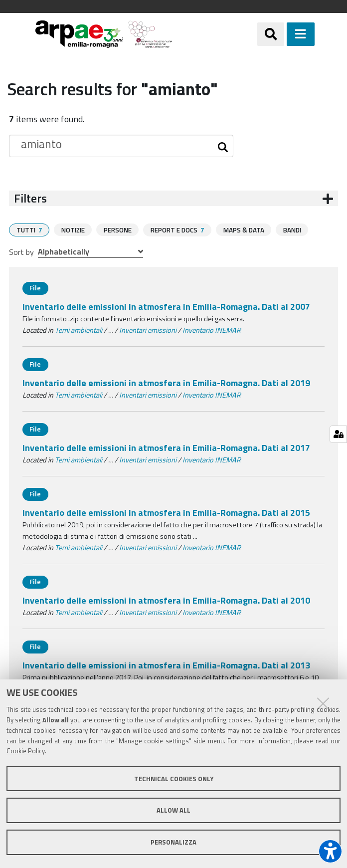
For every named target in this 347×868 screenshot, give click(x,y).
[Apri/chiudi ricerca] (271, 34)
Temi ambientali (79, 330)
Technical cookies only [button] (174, 779)
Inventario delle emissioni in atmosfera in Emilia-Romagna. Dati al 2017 (166, 447)
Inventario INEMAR (212, 330)
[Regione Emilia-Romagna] (214, 34)
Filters (30, 198)
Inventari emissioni (148, 330)
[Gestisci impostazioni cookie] (338, 434)
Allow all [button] (173, 810)
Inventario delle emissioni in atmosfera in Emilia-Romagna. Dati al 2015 (166, 512)
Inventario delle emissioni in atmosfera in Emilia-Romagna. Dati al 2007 (166, 306)
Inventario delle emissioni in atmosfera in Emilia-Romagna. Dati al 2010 (166, 600)
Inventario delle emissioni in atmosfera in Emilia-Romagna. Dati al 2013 (166, 665)
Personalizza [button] (173, 842)
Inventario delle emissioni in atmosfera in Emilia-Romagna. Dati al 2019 (166, 382)
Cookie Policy (26, 751)
